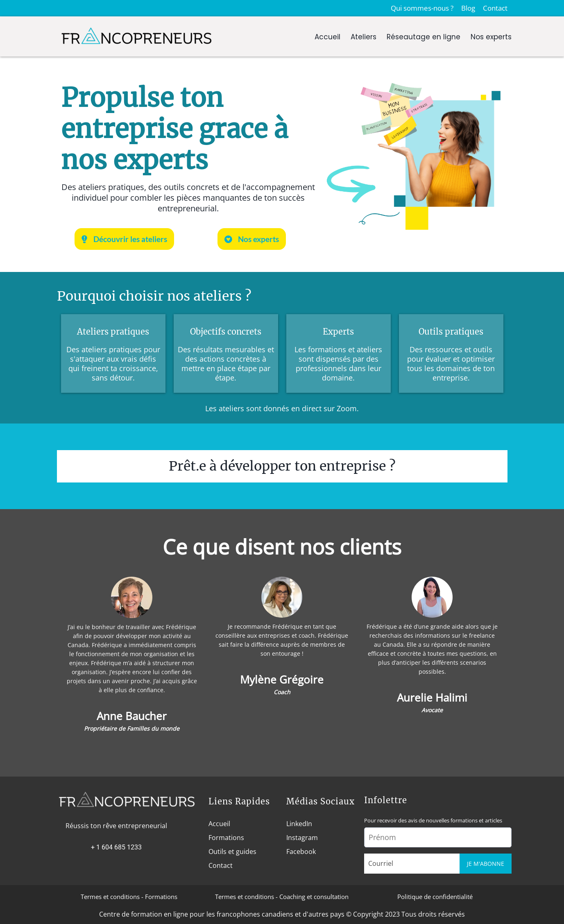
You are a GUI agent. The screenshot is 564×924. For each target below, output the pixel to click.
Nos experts (491, 37)
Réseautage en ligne (424, 37)
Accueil (327, 37)
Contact (495, 8)
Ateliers (364, 37)
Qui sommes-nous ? (422, 8)
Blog (468, 8)
